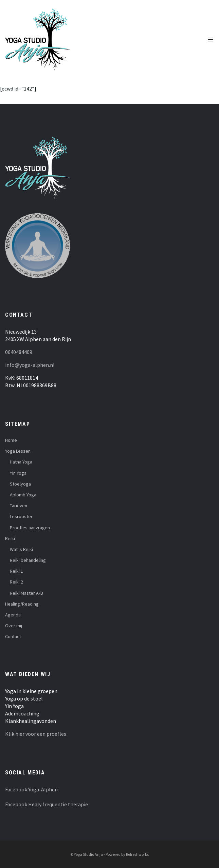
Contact (13, 636)
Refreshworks (137, 854)
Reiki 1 (16, 571)
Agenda (13, 615)
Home (11, 440)
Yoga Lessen (18, 451)
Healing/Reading (22, 604)
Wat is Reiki (21, 549)
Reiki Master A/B (26, 593)
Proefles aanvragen (30, 528)
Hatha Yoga (21, 462)
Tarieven (19, 506)
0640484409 (19, 352)
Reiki (10, 538)
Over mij (14, 626)
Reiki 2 (16, 582)
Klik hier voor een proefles (36, 734)
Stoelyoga (20, 484)
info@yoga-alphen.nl (30, 365)
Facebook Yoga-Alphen (31, 789)
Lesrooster (21, 516)
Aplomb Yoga (23, 495)
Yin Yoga (18, 473)
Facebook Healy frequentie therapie (47, 804)
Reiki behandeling (28, 560)
